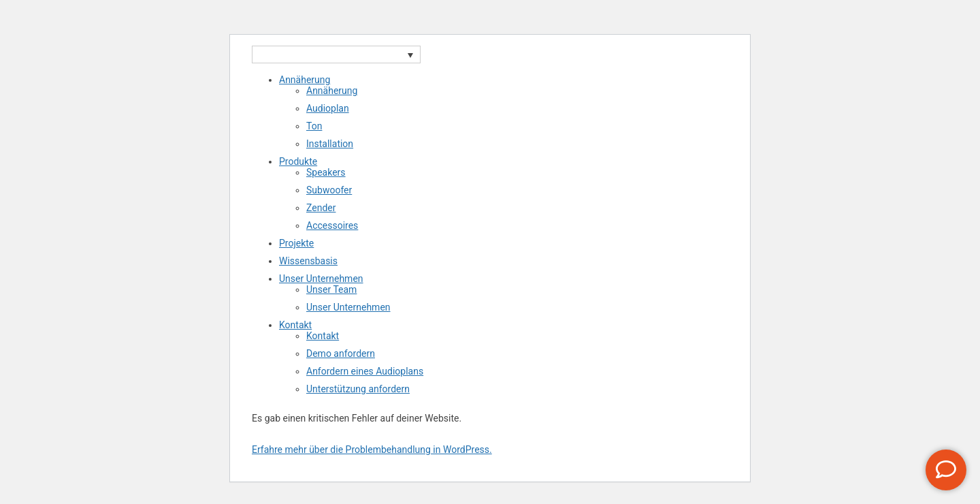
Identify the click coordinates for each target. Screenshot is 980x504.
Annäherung (305, 80)
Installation (330, 144)
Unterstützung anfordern (358, 389)
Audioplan (328, 108)
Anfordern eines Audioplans (365, 371)
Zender (321, 208)
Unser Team (331, 289)
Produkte (298, 161)
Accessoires (332, 225)
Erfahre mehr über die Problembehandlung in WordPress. (372, 450)
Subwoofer (329, 190)
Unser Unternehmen (321, 279)
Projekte (296, 243)
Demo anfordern (341, 353)
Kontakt (295, 325)
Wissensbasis (308, 261)
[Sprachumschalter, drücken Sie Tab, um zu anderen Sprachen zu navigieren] (336, 54)
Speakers (326, 172)
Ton (314, 126)
